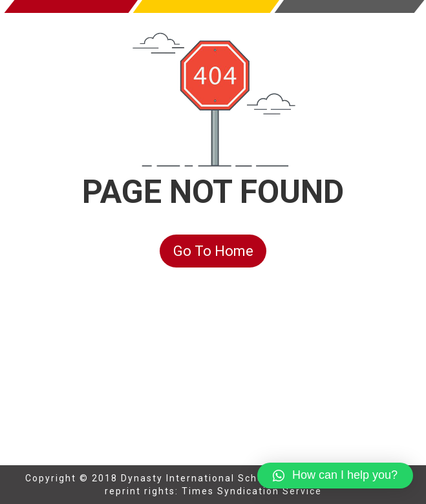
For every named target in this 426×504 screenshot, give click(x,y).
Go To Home (213, 251)
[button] (335, 476)
